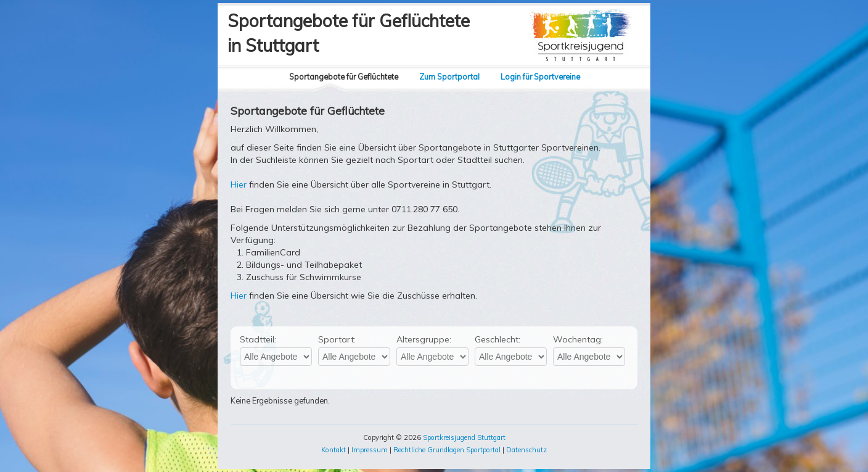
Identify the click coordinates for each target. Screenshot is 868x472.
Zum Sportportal (449, 77)
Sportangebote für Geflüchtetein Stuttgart (349, 33)
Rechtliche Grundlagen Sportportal (447, 450)
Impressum (370, 450)
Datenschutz (526, 450)
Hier (239, 184)
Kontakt (334, 450)
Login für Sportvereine (540, 77)
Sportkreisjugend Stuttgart (464, 437)
